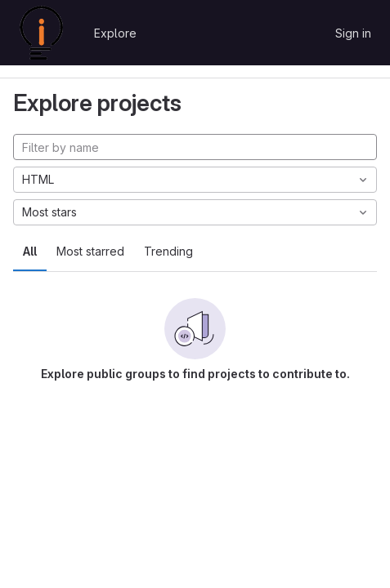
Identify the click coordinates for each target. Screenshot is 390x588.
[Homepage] (42, 33)
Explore (115, 33)
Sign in (353, 33)
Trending (168, 251)
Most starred (90, 251)
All (30, 251)
